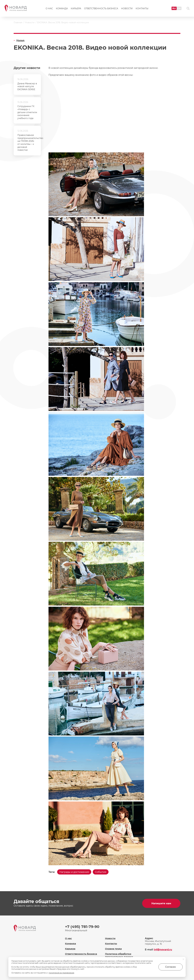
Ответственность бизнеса (101, 9)
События (101, 872)
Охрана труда (113, 949)
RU (174, 8)
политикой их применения (61, 973)
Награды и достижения (74, 872)
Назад (20, 40)
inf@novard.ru (163, 950)
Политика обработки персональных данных (119, 955)
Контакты (142, 9)
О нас (49, 9)
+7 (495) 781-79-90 (82, 927)
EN (179, 8)
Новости (127, 9)
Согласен (171, 967)
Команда (62, 9)
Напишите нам (161, 903)
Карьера (76, 9)
